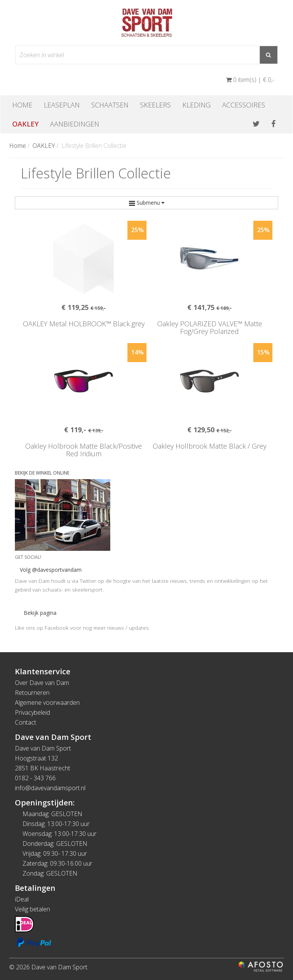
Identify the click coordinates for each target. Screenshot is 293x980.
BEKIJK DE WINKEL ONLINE (42, 473)
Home (22, 105)
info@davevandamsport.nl (50, 788)
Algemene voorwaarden (47, 703)
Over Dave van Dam (42, 683)
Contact (26, 722)
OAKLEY (25, 124)
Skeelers (155, 105)
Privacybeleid (32, 712)
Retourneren (32, 693)
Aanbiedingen (75, 124)
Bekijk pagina (40, 613)
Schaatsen (110, 105)
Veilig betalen (32, 909)
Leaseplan (62, 105)
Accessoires (244, 105)
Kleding (196, 105)
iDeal (22, 899)
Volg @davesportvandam (51, 570)
